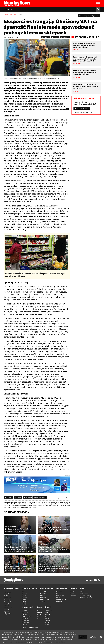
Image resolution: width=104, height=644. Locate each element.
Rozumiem (83, 637)
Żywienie (25, 624)
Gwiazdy (47, 612)
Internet (42, 596)
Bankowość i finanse (30, 588)
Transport (6, 610)
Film (38, 610)
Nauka (72, 594)
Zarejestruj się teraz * (82, 108)
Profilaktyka (26, 622)
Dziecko (72, 592)
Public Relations (84, 594)
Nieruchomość (8, 602)
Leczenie (25, 614)
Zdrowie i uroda (28, 607)
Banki (24, 592)
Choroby (25, 610)
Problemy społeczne (62, 600)
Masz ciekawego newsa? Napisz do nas (89, 16)
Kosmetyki (25, 612)
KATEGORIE (8, 9)
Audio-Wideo (44, 592)
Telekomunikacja (8, 608)
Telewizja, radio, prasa (86, 598)
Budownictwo (7, 592)
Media (82, 588)
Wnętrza (47, 622)
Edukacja (74, 588)
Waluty (24, 604)
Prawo (58, 598)
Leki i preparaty (26, 616)
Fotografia (43, 594)
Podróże (47, 618)
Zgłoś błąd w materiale (64, 498)
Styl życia (48, 620)
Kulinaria (47, 614)
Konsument (59, 592)
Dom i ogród (48, 610)
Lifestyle (48, 607)
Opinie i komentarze (30, 628)
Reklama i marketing (86, 596)
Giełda (24, 596)
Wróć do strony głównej (40, 497)
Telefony (43, 602)
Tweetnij (55, 37)
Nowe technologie (47, 588)
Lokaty (24, 602)
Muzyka (39, 614)
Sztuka (38, 616)
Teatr (38, 618)
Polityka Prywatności (93, 637)
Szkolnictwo (74, 596)
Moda (47, 616)
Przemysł (6, 604)
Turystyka (6, 612)
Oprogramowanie (45, 600)
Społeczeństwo (62, 588)
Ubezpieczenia (8, 614)
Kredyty (24, 600)
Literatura (39, 612)
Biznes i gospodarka (10, 15)
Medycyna (25, 618)
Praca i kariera (60, 596)
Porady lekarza (26, 620)
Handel (20, 15)
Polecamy (45, 37)
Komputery (43, 598)
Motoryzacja (7, 600)
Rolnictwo (6, 606)
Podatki (58, 594)
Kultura (39, 607)
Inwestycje (25, 598)
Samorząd (59, 602)
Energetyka (7, 594)
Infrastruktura (7, 598)
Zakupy (47, 624)
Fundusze (25, 594)
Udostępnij (65, 37)
